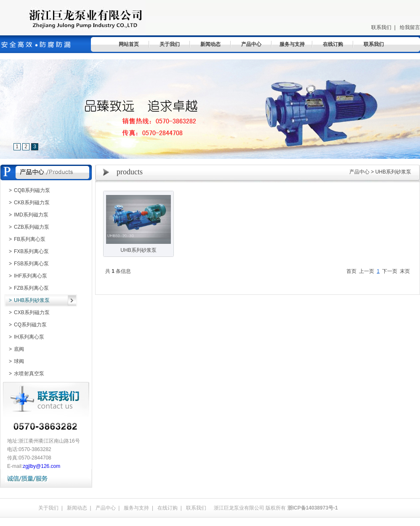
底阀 (14, 349)
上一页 (367, 271)
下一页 (390, 271)
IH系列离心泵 (24, 337)
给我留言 (410, 27)
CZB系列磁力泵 (27, 227)
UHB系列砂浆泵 (27, 300)
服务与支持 (292, 44)
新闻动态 (210, 44)
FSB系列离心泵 (27, 264)
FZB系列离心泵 (27, 288)
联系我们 (381, 27)
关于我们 (170, 44)
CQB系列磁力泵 (27, 190)
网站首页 (129, 44)
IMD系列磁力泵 (27, 215)
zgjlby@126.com (41, 466)
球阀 (14, 361)
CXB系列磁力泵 (27, 312)
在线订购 (333, 44)
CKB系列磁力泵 (27, 203)
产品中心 (251, 44)
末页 (405, 271)
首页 (351, 271)
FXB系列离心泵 (27, 251)
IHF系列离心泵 (26, 276)
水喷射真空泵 (24, 374)
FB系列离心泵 (25, 239)
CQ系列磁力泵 (26, 325)
